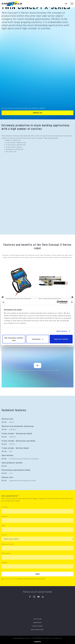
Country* (4, 535)
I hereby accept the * (25, 579)
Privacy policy (58, 638)
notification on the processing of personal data (31, 579)
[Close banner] (72, 302)
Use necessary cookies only (14, 339)
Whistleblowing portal (37, 630)
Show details (62, 331)
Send (37, 574)
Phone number (6, 553)
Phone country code (8, 544)
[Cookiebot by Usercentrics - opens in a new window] (58, 302)
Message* (4, 562)
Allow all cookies (61, 339)
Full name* (5, 507)
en (66, 4)
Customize (38, 339)
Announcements (37, 623)
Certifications (38, 619)
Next (73, 297)
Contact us (38, 113)
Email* (3, 526)
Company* (5, 516)
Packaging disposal (38, 626)
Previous (2, 297)
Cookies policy (48, 638)
